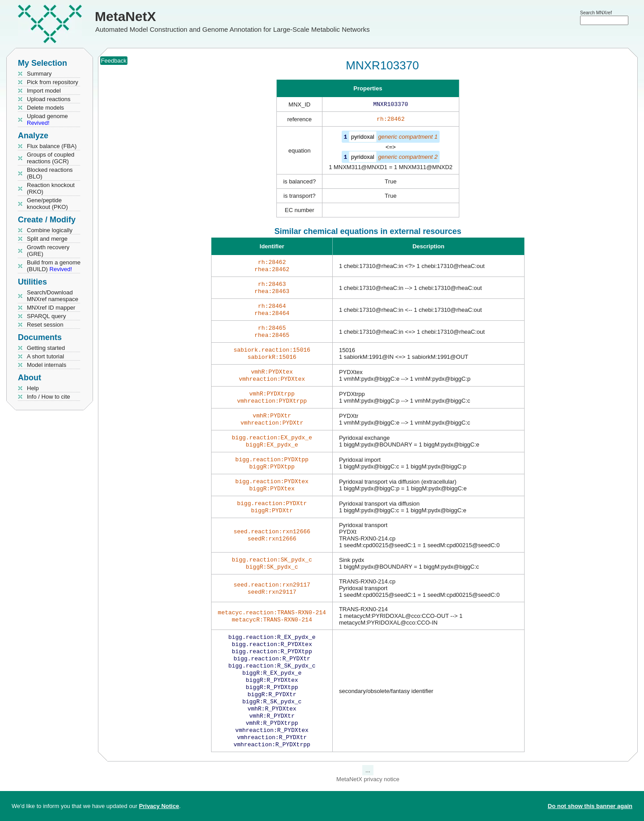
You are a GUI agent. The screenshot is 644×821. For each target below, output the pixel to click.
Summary (39, 74)
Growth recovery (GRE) (48, 251)
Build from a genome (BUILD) (54, 266)
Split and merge (47, 239)
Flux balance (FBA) (52, 146)
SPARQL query (46, 316)
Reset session (45, 325)
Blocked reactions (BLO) (50, 173)
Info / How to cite (49, 397)
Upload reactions (49, 99)
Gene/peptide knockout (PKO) (47, 204)
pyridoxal (363, 138)
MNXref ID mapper (51, 308)
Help (33, 388)
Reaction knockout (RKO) (51, 188)
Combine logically (50, 230)
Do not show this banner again (590, 806)
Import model (44, 91)
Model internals (47, 365)
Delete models (45, 108)
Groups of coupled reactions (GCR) (51, 158)
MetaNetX (125, 16)
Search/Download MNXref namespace (53, 296)
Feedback (114, 61)
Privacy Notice (159, 806)
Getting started (46, 348)
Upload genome (47, 119)
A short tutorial (45, 356)
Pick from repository (53, 82)
